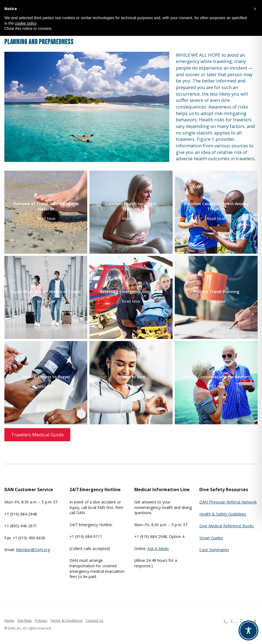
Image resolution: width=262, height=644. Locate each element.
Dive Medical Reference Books (227, 526)
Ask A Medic (158, 549)
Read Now (46, 218)
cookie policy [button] (26, 23)
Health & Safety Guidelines (223, 514)
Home (9, 620)
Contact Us (94, 620)
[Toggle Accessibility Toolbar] (248, 630)
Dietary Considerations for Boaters (216, 377)
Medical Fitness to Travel (46, 377)
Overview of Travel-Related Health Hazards (46, 206)
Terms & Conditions (66, 620)
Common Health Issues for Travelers (131, 206)
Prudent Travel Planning (216, 292)
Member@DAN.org (33, 550)
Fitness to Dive (131, 377)
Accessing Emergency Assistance (131, 292)
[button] (255, 9)
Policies (41, 620)
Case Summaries (214, 550)
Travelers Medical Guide (37, 435)
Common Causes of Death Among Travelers (216, 206)
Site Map (24, 620)
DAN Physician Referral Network (228, 502)
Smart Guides (211, 538)
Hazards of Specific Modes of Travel (46, 292)
